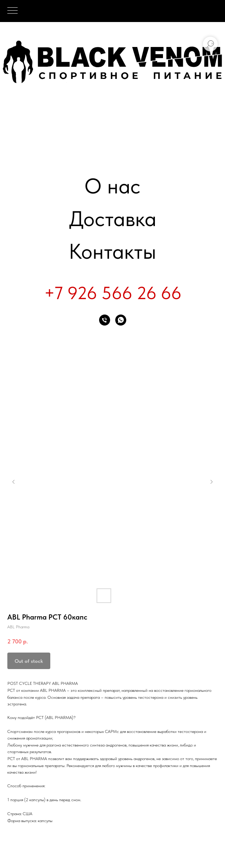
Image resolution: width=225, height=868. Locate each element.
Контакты (112, 251)
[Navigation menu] (12, 11)
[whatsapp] (121, 320)
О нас (112, 186)
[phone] (105, 320)
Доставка (113, 219)
